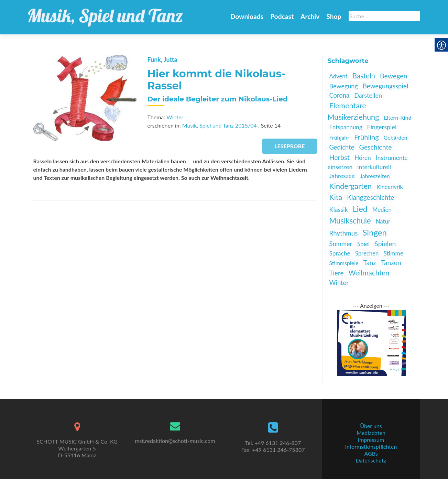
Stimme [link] (393, 253)
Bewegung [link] (344, 86)
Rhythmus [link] (344, 233)
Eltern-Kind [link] (397, 117)
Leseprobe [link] (289, 146)
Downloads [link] (247, 16)
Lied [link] (360, 209)
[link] (106, 14)
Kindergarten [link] (351, 186)
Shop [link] (334, 16)
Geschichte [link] (376, 147)
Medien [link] (382, 210)
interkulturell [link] (374, 167)
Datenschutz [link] (371, 460)
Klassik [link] (339, 209)
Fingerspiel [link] (382, 127)
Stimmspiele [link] (344, 263)
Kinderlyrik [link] (390, 187)
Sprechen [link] (367, 253)
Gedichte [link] (342, 147)
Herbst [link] (340, 157)
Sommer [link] (341, 244)
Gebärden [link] (396, 137)
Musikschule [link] (350, 221)
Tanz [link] (370, 263)
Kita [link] (336, 197)
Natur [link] (383, 221)
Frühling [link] (366, 137)
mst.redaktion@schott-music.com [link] (175, 441)
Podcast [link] (282, 16)
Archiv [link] (310, 16)
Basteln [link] (364, 76)
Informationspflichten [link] (371, 447)
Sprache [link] (340, 253)
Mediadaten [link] (371, 433)
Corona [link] (340, 95)
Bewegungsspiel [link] (386, 86)
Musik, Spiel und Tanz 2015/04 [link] (220, 125)
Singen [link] (374, 232)
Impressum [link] (371, 440)
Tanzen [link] (391, 263)
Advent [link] (338, 76)
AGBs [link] (371, 453)
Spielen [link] (385, 244)
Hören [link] (363, 158)
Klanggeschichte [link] (370, 197)
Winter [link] (175, 117)
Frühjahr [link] (340, 137)
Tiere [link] (337, 273)
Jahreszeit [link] (342, 176)
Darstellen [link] (368, 95)
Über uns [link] (371, 426)
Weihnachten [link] (369, 273)
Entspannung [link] (346, 127)
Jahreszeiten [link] (375, 176)
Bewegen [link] (394, 76)
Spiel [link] (364, 244)
